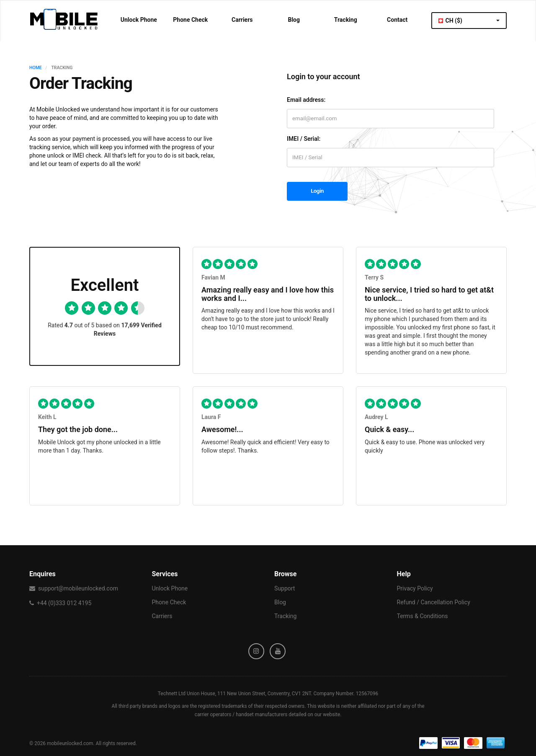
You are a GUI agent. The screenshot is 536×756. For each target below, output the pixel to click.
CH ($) (469, 21)
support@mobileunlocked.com (78, 588)
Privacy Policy (415, 588)
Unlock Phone (139, 20)
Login (317, 191)
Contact (397, 20)
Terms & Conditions (423, 616)
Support (285, 588)
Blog (294, 20)
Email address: (306, 100)
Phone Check (190, 20)
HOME (36, 68)
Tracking (346, 20)
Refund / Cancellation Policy (434, 602)
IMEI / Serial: (304, 139)
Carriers (242, 20)
